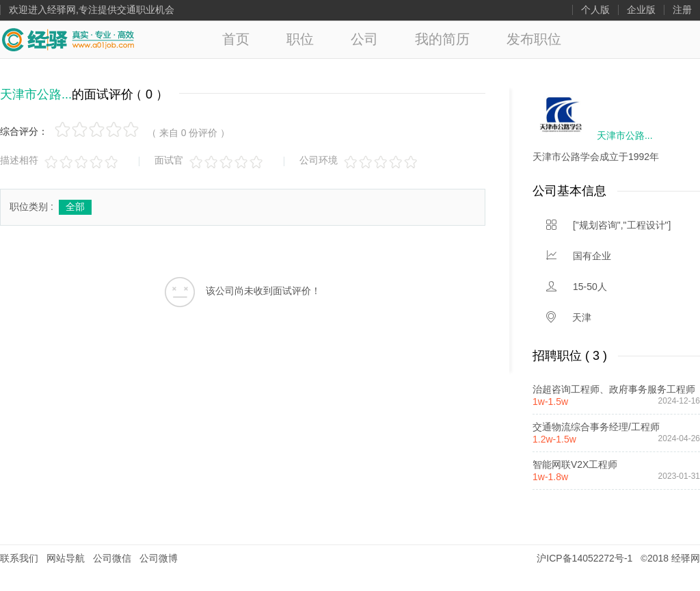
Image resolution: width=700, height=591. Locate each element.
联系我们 (19, 558)
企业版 (641, 10)
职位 (300, 39)
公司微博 (159, 558)
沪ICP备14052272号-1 (584, 558)
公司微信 (112, 558)
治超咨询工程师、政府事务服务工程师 (614, 389)
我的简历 (442, 39)
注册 (682, 10)
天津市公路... (36, 94)
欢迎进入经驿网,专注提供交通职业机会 (92, 10)
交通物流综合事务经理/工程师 (596, 427)
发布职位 (534, 39)
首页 (236, 39)
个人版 (595, 10)
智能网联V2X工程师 (575, 464)
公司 (364, 39)
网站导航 (66, 558)
